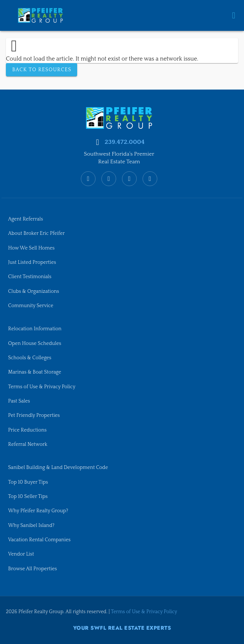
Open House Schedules (36, 339)
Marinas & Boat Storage (36, 368)
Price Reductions (28, 427)
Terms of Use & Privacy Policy (43, 383)
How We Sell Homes (32, 242)
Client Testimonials (31, 271)
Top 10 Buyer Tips (29, 480)
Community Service (32, 301)
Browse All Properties (33, 569)
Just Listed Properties (33, 256)
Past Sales (19, 398)
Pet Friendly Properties (35, 412)
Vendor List (21, 554)
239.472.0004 (124, 135)
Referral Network (28, 442)
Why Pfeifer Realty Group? (39, 510)
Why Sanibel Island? (32, 524)
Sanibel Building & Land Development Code (60, 466)
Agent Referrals (26, 212)
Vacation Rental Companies (41, 539)
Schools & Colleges (31, 354)
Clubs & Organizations (35, 286)
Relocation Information (36, 324)
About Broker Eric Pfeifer (38, 227)
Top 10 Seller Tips (29, 495)
